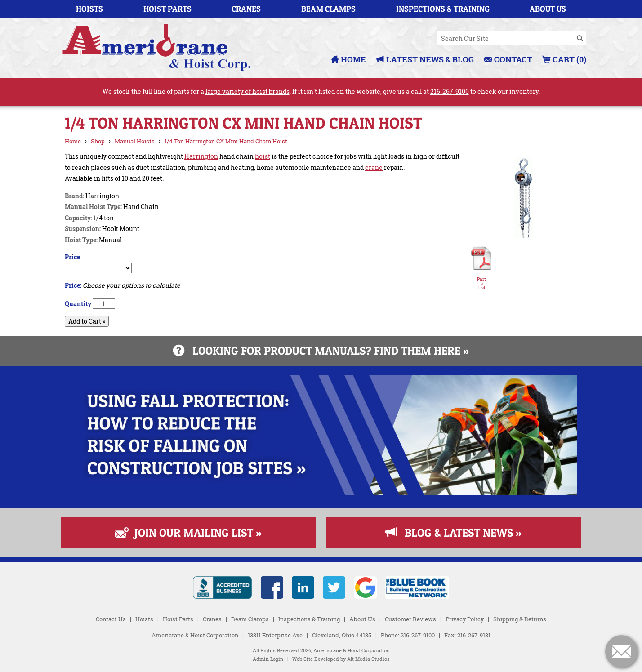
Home (348, 59)
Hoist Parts (167, 9)
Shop (98, 141)
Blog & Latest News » (453, 533)
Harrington (201, 156)
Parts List (481, 284)
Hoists (89, 9)
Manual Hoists (135, 141)
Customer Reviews (410, 619)
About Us (548, 9)
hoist (263, 156)
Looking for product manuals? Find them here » (321, 351)
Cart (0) (564, 59)
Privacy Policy (465, 619)
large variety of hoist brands (247, 91)
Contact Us (111, 619)
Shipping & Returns (520, 619)
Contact (508, 59)
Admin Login (268, 659)
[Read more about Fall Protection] (321, 493)
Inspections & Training (443, 9)
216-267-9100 (450, 91)
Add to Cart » (87, 321)
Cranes (246, 9)
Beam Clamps (328, 9)
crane (374, 167)
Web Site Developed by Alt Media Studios (341, 659)
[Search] (580, 39)
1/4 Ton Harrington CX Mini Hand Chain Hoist (226, 141)
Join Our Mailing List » (188, 533)
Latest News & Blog (425, 59)
